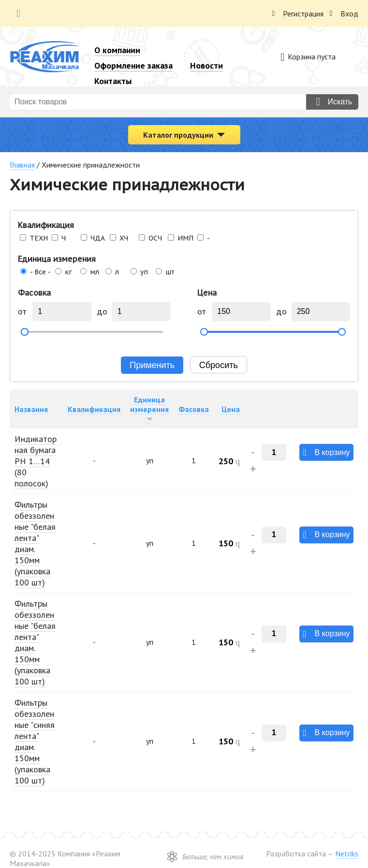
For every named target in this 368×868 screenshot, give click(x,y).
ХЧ (124, 238)
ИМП (185, 238)
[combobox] (158, 102)
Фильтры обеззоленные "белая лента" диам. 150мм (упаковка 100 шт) (35, 543)
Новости (206, 65)
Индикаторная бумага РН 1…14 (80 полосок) (36, 461)
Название (31, 409)
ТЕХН (39, 238)
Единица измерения (57, 259)
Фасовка (34, 293)
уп (144, 272)
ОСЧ (155, 238)
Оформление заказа (133, 65)
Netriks (347, 854)
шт (170, 272)
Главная (22, 165)
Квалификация (46, 225)
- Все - (40, 272)
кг (68, 272)
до (102, 312)
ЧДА (98, 238)
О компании (117, 50)
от (22, 312)
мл (95, 272)
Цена (207, 293)
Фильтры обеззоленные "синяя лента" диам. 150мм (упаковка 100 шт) (35, 741)
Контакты (113, 81)
